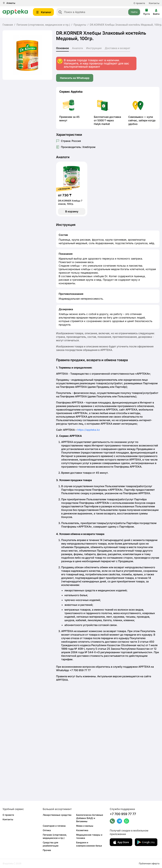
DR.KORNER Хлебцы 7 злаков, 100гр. (70, 202)
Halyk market (102, 124)
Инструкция (94, 48)
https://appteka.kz (89, 430)
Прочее (47, 850)
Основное (62, 48)
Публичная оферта (149, 863)
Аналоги (77, 48)
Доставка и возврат (117, 48)
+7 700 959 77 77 (123, 814)
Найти (134, 12)
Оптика (47, 830)
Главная (8, 25)
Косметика (82, 830)
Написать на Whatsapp (75, 78)
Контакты (154, 3)
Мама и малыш (85, 826)
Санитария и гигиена (54, 826)
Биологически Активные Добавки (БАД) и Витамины (90, 818)
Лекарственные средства (57, 815)
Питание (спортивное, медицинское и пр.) (43, 25)
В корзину (72, 211)
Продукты (80, 25)
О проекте (139, 3)
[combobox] (99, 12)
